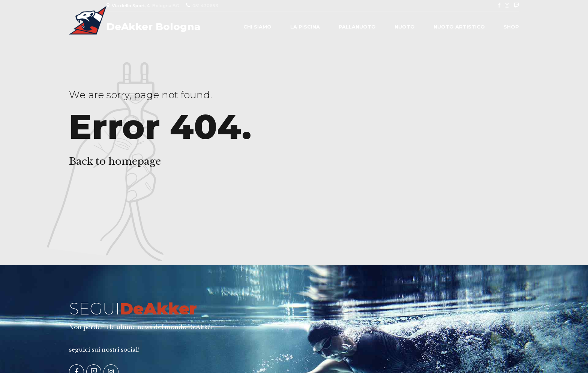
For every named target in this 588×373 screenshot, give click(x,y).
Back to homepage (115, 161)
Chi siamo (257, 27)
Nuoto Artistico (459, 27)
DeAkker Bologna (154, 27)
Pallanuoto (357, 27)
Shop (511, 27)
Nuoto (405, 27)
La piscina (305, 27)
